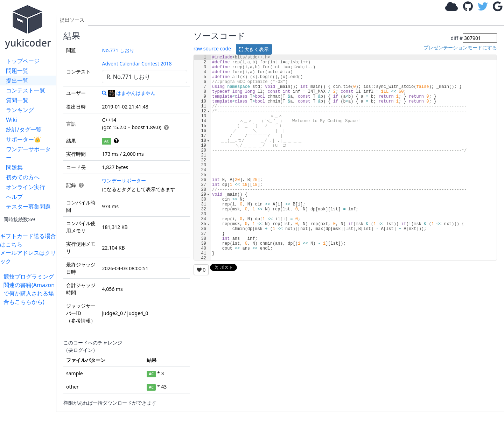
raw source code (212, 48)
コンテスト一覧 (26, 90)
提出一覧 (17, 81)
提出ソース (72, 20)
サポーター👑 (23, 139)
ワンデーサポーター (28, 153)
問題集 (14, 167)
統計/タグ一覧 (24, 130)
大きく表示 (254, 49)
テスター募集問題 (28, 207)
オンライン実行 (26, 187)
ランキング (20, 110)
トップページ (23, 61)
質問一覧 (17, 100)
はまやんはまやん (132, 93)
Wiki (12, 120)
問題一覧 (17, 71)
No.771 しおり (118, 50)
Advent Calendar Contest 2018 (137, 64)
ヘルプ (14, 197)
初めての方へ (23, 177)
